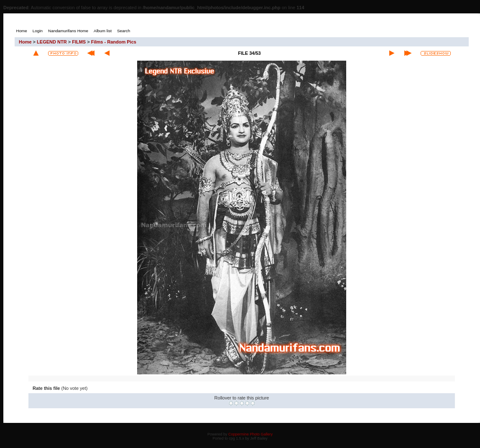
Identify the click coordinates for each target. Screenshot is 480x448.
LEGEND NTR (52, 42)
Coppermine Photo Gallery (250, 434)
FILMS (79, 42)
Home (25, 42)
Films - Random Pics (114, 42)
